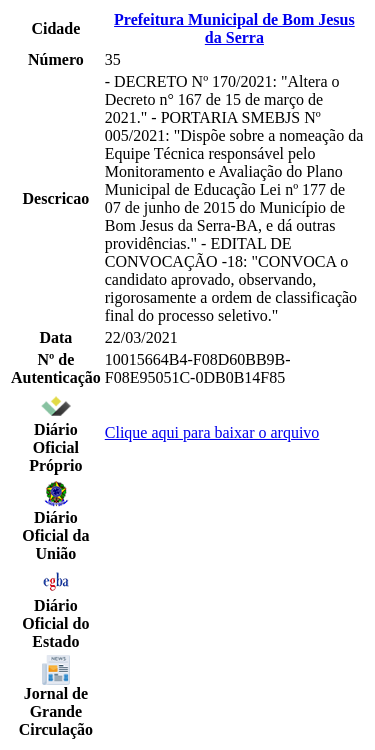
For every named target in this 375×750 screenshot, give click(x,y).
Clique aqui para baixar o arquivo (212, 432)
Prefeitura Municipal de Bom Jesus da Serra (234, 28)
